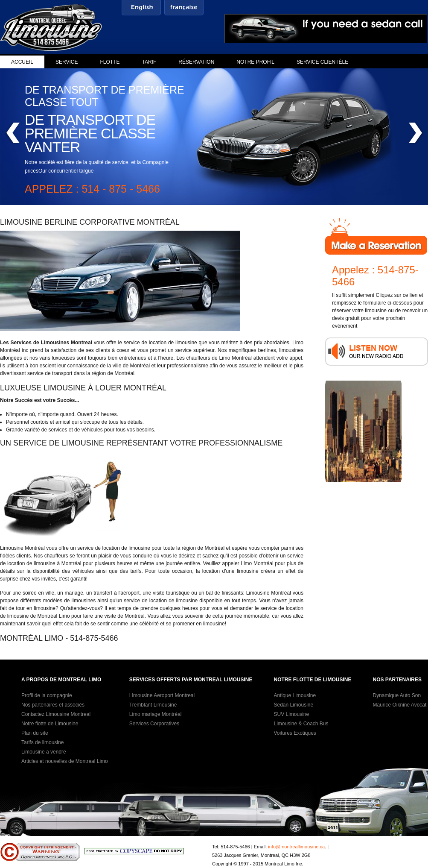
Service (67, 62)
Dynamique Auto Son (397, 695)
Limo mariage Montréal (156, 714)
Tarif (149, 62)
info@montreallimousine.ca (296, 847)
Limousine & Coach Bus (301, 724)
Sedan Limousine (293, 705)
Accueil (22, 62)
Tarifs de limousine (42, 742)
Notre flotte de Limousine (50, 724)
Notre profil (255, 62)
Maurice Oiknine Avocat (399, 705)
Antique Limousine (295, 695)
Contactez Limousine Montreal (56, 714)
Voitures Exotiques (295, 733)
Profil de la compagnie (47, 695)
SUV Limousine (291, 714)
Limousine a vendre (44, 752)
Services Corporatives (154, 724)
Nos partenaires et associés (53, 705)
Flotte (110, 62)
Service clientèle (322, 62)
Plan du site (35, 733)
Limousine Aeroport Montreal (162, 695)
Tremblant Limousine (153, 705)
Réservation (196, 62)
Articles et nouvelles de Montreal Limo (65, 761)
